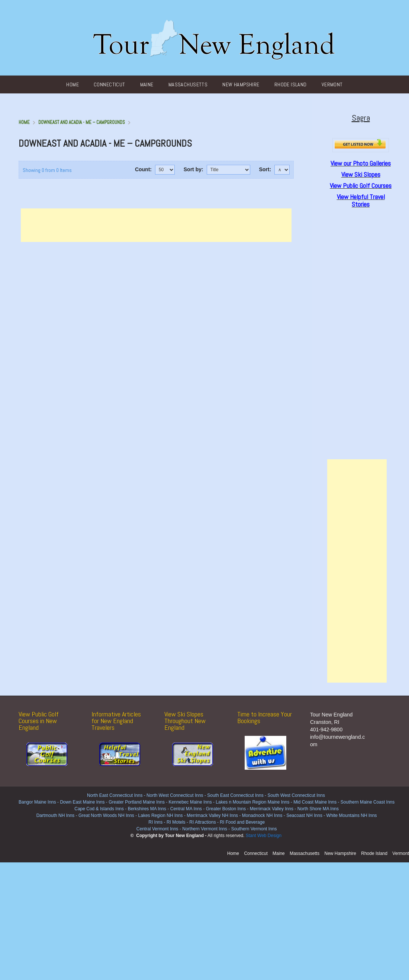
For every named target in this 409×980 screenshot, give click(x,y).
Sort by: (194, 169)
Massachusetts (188, 84)
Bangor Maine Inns (37, 802)
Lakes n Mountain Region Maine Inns (252, 802)
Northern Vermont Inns (205, 829)
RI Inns (155, 822)
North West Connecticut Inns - (177, 795)
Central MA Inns (186, 809)
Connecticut (110, 84)
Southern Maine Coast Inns (368, 802)
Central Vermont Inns (157, 829)
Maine (147, 84)
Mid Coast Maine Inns (315, 802)
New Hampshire (241, 84)
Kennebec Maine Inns (190, 802)
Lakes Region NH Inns (161, 815)
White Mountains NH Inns (352, 815)
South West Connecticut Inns (296, 795)
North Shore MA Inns (318, 809)
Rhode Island (291, 84)
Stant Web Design (264, 836)
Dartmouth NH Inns (56, 815)
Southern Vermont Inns (254, 829)
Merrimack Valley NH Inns (212, 815)
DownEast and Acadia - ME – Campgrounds (82, 122)
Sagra (361, 118)
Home (73, 84)
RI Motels (176, 822)
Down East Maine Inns (82, 802)
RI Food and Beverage (242, 822)
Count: (143, 169)
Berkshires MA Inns (147, 809)
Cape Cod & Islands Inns (99, 809)
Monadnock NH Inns (261, 815)
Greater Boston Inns (226, 809)
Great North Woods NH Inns (106, 815)
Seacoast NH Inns (304, 815)
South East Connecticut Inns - (237, 795)
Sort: (265, 169)
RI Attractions (202, 822)
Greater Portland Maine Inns (136, 802)
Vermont (332, 84)
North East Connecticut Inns (115, 795)
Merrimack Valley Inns (272, 809)
